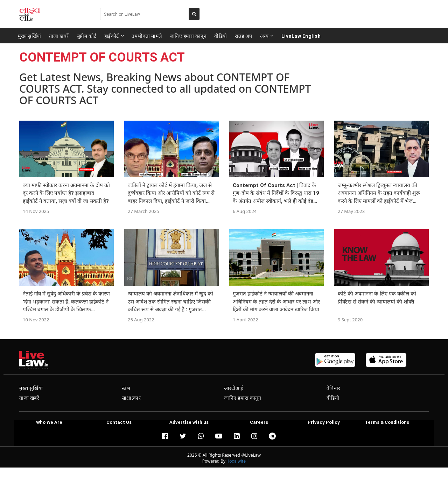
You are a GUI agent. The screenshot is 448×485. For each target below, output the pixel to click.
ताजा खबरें (59, 36)
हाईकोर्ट (114, 36)
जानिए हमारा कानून (188, 36)
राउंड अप (244, 36)
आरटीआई (234, 388)
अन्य (267, 36)
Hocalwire (236, 461)
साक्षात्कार (131, 398)
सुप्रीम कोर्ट (87, 36)
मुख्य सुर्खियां (30, 36)
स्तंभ (126, 388)
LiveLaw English (301, 36)
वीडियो (221, 36)
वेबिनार (334, 388)
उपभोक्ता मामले (147, 36)
